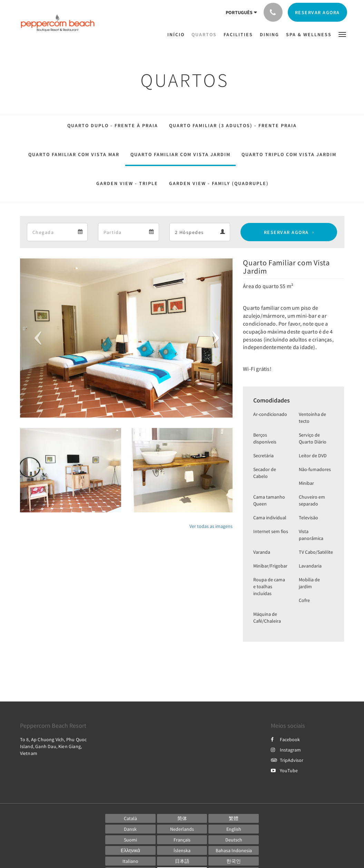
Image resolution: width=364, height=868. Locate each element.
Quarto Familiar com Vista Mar (74, 154)
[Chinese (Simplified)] (182, 818)
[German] (234, 840)
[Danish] (130, 829)
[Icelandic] (182, 850)
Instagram (286, 750)
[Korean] (234, 861)
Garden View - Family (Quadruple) (219, 183)
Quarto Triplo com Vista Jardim (289, 154)
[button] (342, 34)
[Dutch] (182, 829)
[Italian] (130, 861)
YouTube (284, 770)
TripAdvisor (287, 760)
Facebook (285, 739)
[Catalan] (130, 818)
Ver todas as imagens (211, 526)
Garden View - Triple (127, 183)
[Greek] (130, 850)
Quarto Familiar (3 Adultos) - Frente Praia (233, 125)
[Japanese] (182, 861)
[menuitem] (178, 34)
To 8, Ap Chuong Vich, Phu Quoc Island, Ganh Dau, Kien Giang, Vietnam (53, 746)
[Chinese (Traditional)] (234, 818)
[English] (234, 829)
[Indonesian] (234, 850)
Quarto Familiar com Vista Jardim (180, 154)
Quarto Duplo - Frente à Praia (113, 125)
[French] (182, 840)
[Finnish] (130, 840)
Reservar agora (286, 232)
